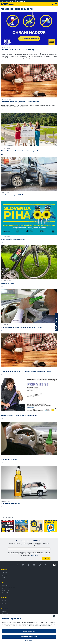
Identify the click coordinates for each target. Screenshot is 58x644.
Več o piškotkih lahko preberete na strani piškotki (38, 626)
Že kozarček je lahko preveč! (10, 504)
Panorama (5, 612)
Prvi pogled (5, 613)
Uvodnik (4, 572)
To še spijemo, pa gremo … (10, 460)
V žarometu (5, 569)
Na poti (4, 604)
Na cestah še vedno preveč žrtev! (12, 195)
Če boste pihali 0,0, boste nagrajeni (13, 239)
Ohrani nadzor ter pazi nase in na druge (18, 50)
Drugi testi (5, 592)
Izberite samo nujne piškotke (29, 637)
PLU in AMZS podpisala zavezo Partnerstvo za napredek (19, 151)
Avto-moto (5, 574)
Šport (4, 577)
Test (2, 583)
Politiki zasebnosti (34, 555)
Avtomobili (4, 609)
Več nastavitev (29, 640)
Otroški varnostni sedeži (9, 587)
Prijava (47, 559)
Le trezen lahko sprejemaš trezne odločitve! (20, 102)
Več (2, 61)
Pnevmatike (5, 585)
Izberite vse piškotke (29, 631)
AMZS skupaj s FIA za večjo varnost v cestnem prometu (19, 415)
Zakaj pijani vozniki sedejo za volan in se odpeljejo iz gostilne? (22, 327)
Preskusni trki (6, 591)
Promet (4, 600)
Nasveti (4, 602)
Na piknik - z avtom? (7, 283)
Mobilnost (4, 598)
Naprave (5, 589)
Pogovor (5, 576)
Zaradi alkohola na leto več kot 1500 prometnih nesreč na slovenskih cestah (26, 371)
